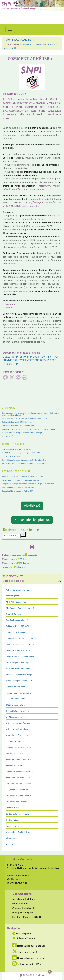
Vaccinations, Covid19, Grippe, (19, 832)
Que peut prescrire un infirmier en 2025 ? (18, 449)
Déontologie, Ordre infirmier (18, 651)
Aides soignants (13, 596)
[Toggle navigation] (10, 29)
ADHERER (32, 506)
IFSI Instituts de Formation (17, 711)
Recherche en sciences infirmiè (19, 772)
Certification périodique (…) (18, 620)
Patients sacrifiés (8, 436)
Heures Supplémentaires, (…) (19, 693)
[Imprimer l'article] (25, 378)
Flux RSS (20, 567)
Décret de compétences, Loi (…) (20, 644)
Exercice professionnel (16, 687)
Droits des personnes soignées (19, 663)
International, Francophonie (18, 735)
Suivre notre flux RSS (27, 965)
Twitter (8, 308)
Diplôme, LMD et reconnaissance (20, 657)
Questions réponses (14, 753)
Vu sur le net (11, 844)
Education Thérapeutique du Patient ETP (17, 491)
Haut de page (22, 934)
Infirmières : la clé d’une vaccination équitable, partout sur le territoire (29, 429)
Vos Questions (22, 894)
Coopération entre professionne (20, 638)
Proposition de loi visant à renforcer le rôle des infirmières (24, 460)
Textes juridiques (13, 826)
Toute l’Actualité (13, 576)
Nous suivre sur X (25, 952)
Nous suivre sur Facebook (29, 946)
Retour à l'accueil (24, 938)
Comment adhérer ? (23, 908)
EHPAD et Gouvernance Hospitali (20, 675)
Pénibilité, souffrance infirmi (18, 747)
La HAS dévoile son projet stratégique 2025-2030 (21, 453)
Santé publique (12, 820)
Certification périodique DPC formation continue (21, 480)
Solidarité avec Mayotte (11, 456)
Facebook (10, 304)
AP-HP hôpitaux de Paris (17, 602)
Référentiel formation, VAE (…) (19, 778)
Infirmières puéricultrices (17, 729)
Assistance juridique (24, 899)
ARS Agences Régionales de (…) (20, 608)
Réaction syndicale (14, 766)
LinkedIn (23, 563)
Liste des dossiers (13, 581)
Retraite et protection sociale (19, 784)
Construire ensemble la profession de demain (19, 425)
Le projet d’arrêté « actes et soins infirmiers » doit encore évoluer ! (27, 418)
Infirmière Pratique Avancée (18, 723)
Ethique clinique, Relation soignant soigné (18, 487)
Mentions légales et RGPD (27, 917)
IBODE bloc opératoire (16, 705)
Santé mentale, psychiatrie (17, 814)
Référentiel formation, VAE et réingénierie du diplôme (23, 476)
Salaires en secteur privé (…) (18, 802)
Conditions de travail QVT (17, 632)
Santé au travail (13, 808)
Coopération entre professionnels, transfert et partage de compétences (28, 484)
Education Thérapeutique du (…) (20, 669)
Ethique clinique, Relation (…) (19, 681)
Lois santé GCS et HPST (16, 741)
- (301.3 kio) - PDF (31, 357)
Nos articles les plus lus (32, 520)
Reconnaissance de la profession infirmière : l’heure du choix (25, 463)
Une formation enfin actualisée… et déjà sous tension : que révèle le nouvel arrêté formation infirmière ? (31, 414)
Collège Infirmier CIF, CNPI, (18, 626)
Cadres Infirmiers (13, 614)
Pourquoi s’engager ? (24, 913)
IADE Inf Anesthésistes (16, 699)
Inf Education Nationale (16, 717)
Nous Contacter (23, 860)
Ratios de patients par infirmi (18, 760)
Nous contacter (21, 904)
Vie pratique (11, 838)
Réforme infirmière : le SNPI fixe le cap (17, 422)
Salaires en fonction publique (18, 796)
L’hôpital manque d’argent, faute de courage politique (22, 433)
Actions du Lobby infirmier (17, 590)
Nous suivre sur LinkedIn (28, 958)
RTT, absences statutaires (17, 790)
